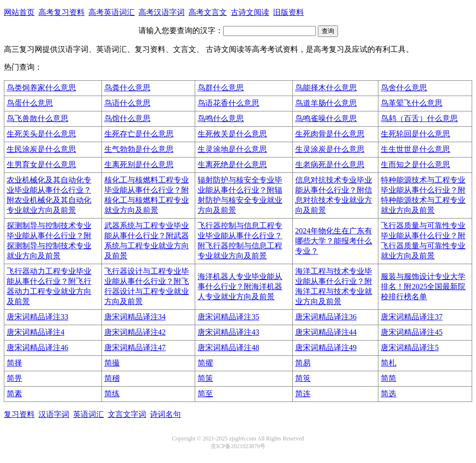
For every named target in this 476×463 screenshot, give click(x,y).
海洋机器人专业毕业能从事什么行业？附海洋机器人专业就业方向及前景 (240, 286)
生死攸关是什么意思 (232, 134)
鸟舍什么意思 (404, 88)
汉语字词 (54, 414)
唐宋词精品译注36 (326, 317)
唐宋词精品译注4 (36, 332)
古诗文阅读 (250, 12)
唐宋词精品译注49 (326, 347)
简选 (388, 394)
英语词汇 (88, 414)
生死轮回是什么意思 (415, 134)
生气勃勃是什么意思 (139, 149)
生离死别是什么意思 (139, 164)
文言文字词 (127, 414)
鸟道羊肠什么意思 (326, 103)
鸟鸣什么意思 (221, 118)
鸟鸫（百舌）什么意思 (419, 118)
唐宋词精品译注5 (410, 347)
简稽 (112, 378)
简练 (112, 394)
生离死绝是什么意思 (232, 164)
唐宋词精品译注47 (135, 347)
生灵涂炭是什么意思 (330, 149)
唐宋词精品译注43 (228, 332)
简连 (303, 394)
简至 (205, 394)
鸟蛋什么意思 (30, 103)
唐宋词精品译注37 (412, 317)
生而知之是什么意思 (415, 164)
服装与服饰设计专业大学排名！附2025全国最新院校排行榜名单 (423, 286)
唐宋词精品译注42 (135, 332)
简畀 (14, 378)
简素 (14, 394)
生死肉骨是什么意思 (330, 134)
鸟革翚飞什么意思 (412, 103)
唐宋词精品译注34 (135, 317)
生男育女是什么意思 (41, 164)
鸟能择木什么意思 (326, 88)
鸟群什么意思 (221, 88)
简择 (14, 363)
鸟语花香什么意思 (228, 103)
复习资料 (19, 414)
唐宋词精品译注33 (38, 317)
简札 (388, 363)
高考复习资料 (62, 12)
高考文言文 (208, 12)
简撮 (112, 363)
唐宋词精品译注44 (326, 332)
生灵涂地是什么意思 (232, 149)
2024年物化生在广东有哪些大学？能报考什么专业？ (334, 241)
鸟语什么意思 (127, 103)
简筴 (303, 378)
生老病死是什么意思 (330, 164)
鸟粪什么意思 (127, 88)
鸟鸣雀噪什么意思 (326, 118)
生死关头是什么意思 (41, 134)
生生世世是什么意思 (415, 149)
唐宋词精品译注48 (228, 347)
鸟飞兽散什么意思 (38, 118)
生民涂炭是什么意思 (41, 149)
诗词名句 (165, 414)
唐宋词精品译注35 (228, 317)
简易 (303, 363)
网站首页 (19, 12)
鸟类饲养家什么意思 (41, 88)
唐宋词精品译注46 (38, 347)
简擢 (205, 363)
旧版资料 (288, 12)
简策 (205, 378)
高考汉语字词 (162, 12)
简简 (388, 378)
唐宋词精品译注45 (412, 332)
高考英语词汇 (112, 12)
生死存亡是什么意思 (139, 134)
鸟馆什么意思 (127, 118)
